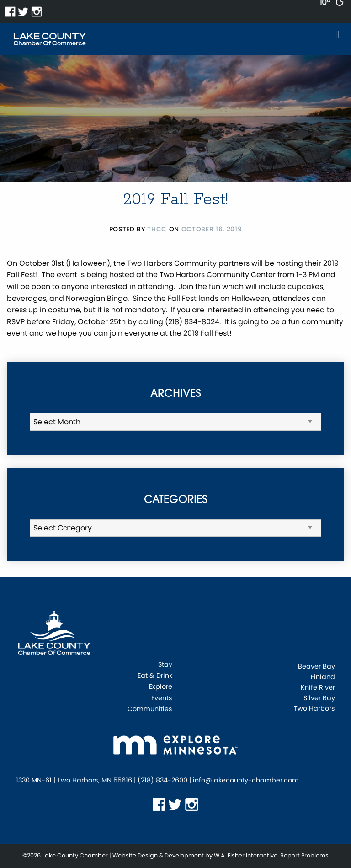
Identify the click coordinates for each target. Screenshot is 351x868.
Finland (323, 677)
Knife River (318, 687)
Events (162, 699)
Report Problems (304, 855)
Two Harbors (314, 708)
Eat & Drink (155, 676)
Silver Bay (319, 698)
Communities (150, 710)
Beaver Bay (316, 666)
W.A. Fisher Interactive (246, 855)
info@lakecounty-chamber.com (246, 780)
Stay (165, 665)
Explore (161, 687)
